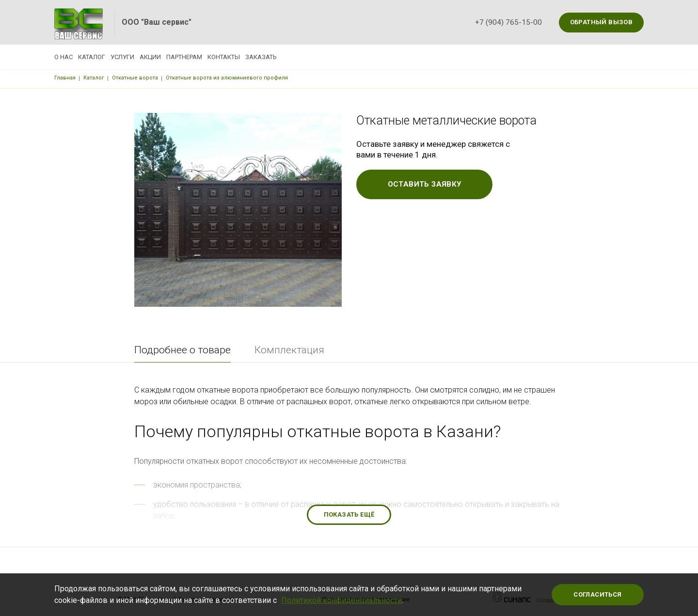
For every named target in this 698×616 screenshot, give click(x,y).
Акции (185, 57)
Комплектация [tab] (289, 350)
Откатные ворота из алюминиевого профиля (227, 78)
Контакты (282, 57)
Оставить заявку (425, 184)
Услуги (146, 57)
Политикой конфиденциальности (341, 600)
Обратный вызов (602, 22)
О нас (63, 57)
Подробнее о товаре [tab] (182, 350)
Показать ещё (349, 514)
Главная (65, 78)
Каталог (103, 57)
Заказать (331, 57)
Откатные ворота (135, 78)
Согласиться (597, 594)
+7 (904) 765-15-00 (508, 22)
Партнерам (231, 57)
